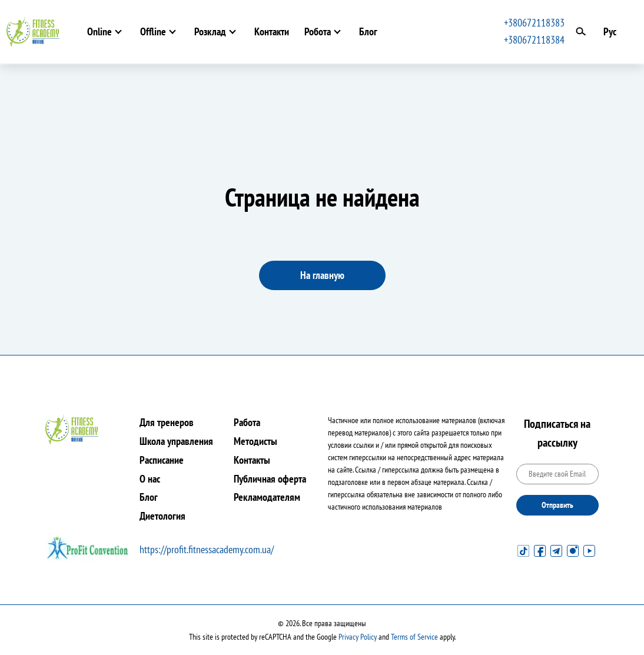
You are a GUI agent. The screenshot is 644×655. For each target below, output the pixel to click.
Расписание (162, 460)
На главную (322, 275)
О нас (150, 479)
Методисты (255, 441)
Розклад (210, 31)
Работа (247, 422)
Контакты (252, 460)
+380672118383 (534, 23)
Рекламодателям (267, 497)
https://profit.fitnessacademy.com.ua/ (207, 549)
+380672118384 (534, 40)
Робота (318, 31)
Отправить (557, 505)
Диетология (162, 516)
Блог (368, 31)
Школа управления (176, 441)
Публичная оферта (270, 479)
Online (99, 31)
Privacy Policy (358, 637)
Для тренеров (167, 422)
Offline (153, 31)
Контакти (272, 31)
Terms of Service (414, 637)
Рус (610, 31)
